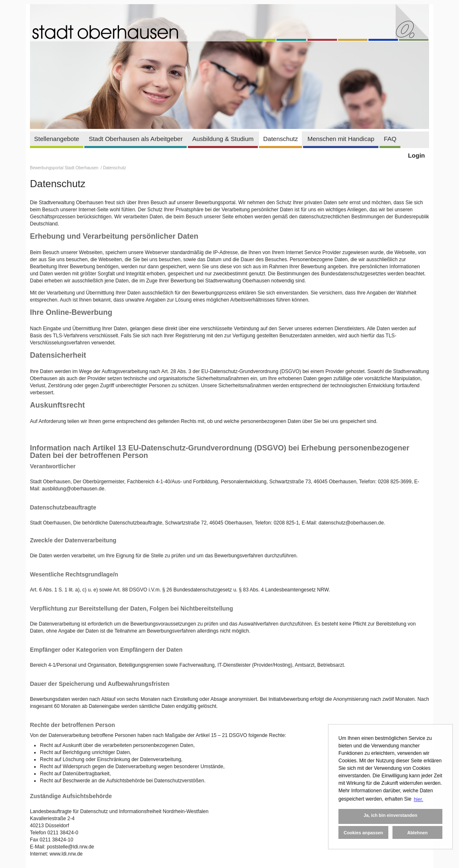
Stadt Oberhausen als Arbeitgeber (136, 139)
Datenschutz (280, 139)
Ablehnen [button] (417, 833)
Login (416, 155)
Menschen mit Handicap (341, 139)
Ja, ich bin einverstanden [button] (390, 815)
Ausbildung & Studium (223, 139)
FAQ (390, 139)
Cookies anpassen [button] (364, 833)
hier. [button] (418, 799)
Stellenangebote (57, 139)
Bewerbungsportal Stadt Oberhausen (65, 168)
